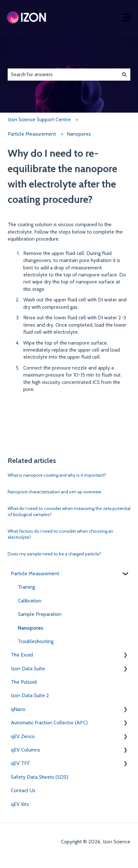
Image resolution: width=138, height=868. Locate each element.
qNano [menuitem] (18, 709)
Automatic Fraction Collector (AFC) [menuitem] (49, 723)
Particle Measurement (32, 134)
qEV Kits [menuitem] (20, 804)
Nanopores (79, 134)
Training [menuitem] (26, 587)
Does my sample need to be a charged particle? (54, 554)
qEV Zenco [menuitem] (23, 736)
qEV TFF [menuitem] (20, 763)
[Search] (124, 75)
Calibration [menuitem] (30, 601)
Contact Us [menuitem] (23, 790)
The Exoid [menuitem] (22, 655)
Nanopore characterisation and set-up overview (54, 492)
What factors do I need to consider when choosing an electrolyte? (60, 534)
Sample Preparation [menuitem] (40, 614)
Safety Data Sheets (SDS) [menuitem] (40, 777)
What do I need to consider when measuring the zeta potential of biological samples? (69, 512)
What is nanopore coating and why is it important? (57, 475)
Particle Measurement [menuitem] (35, 573)
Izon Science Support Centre (39, 119)
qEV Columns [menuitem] (25, 750)
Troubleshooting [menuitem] (36, 641)
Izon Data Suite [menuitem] (28, 669)
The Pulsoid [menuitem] (24, 682)
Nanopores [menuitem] (31, 628)
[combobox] (63, 75)
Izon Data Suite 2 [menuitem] (30, 695)
